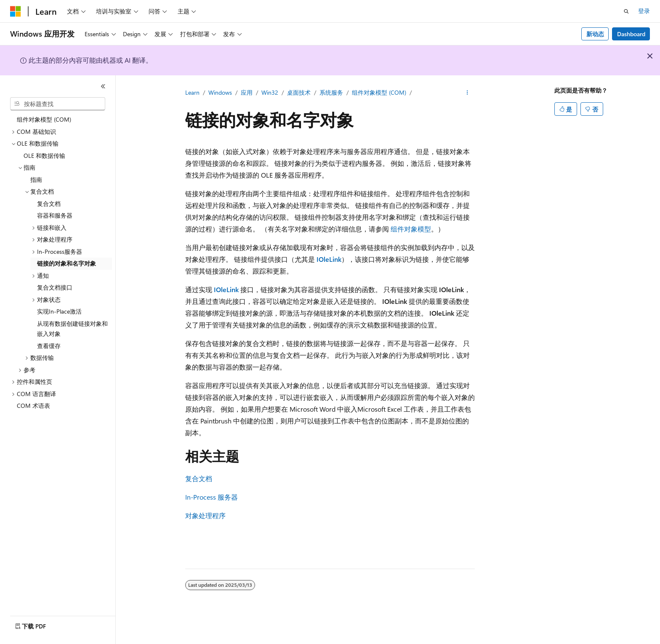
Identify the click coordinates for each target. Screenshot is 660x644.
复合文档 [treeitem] (49, 204)
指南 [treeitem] (36, 180)
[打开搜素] (626, 11)
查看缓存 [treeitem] (49, 346)
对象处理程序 (205, 515)
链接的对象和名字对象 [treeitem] (67, 263)
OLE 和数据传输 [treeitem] (44, 156)
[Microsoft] (16, 11)
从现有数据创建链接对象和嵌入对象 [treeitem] (72, 329)
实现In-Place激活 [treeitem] (59, 311)
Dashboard (631, 34)
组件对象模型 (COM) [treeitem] (44, 119)
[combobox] (58, 104)
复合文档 (199, 478)
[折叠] (103, 86)
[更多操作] (467, 93)
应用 (247, 92)
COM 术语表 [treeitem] (33, 406)
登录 (644, 11)
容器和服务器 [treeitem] (55, 215)
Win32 (270, 92)
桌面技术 (299, 92)
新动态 (595, 34)
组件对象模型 (411, 229)
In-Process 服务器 (212, 497)
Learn (192, 92)
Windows (220, 92)
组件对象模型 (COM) (379, 92)
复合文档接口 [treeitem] (55, 287)
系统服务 (331, 92)
